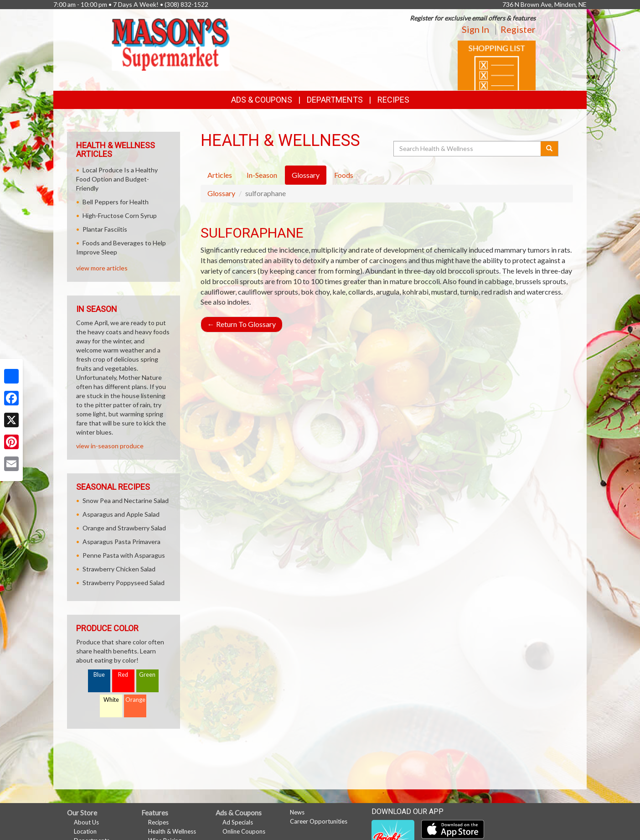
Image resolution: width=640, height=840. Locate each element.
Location (85, 831)
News (297, 812)
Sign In (475, 29)
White (111, 700)
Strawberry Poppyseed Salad (124, 583)
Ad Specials (238, 822)
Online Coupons (244, 831)
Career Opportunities (319, 821)
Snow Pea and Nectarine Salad (126, 500)
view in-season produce (110, 446)
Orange (135, 700)
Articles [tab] (220, 175)
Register (518, 29)
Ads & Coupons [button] (262, 100)
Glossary (221, 193)
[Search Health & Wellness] (468, 149)
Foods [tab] (344, 175)
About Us (86, 822)
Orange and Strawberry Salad (124, 528)
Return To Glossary (242, 324)
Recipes (393, 100)
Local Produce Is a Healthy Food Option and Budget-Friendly (117, 179)
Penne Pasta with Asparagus (124, 555)
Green (147, 675)
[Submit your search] (550, 149)
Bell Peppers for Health (116, 202)
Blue (99, 675)
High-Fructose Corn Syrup (120, 215)
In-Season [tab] (262, 175)
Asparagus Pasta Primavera (121, 542)
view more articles (102, 268)
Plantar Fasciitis (105, 229)
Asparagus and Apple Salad (121, 514)
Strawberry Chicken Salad (119, 569)
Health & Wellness (172, 831)
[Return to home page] (171, 44)
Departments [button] (335, 100)
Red (123, 675)
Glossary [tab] (306, 175)
